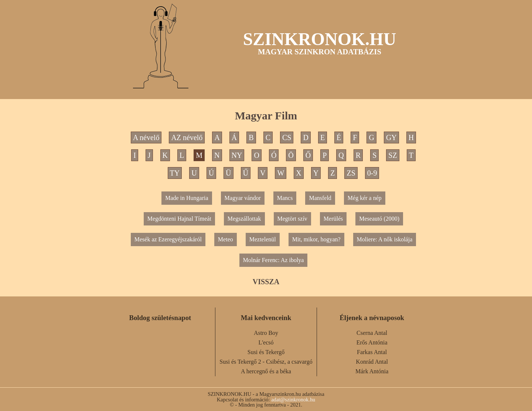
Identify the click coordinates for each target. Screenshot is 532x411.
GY (391, 137)
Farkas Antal (372, 352)
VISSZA (266, 282)
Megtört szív (292, 219)
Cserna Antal (372, 333)
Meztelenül (263, 239)
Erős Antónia (372, 342)
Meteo (226, 239)
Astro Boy (266, 333)
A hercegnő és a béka (266, 371)
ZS (351, 173)
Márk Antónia (372, 371)
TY (175, 173)
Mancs (285, 198)
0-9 (372, 173)
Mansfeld (320, 198)
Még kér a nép (365, 198)
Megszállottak (244, 219)
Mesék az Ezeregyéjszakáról (168, 239)
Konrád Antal (372, 362)
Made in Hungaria (187, 198)
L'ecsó (266, 342)
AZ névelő (187, 137)
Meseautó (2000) (379, 219)
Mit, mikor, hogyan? (316, 239)
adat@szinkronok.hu (293, 400)
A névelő (146, 137)
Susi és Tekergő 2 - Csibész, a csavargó (266, 362)
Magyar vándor (243, 198)
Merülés (333, 219)
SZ (393, 155)
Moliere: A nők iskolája (385, 239)
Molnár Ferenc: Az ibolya (274, 260)
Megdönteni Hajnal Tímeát (179, 219)
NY (237, 155)
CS (287, 137)
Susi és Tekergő (266, 352)
